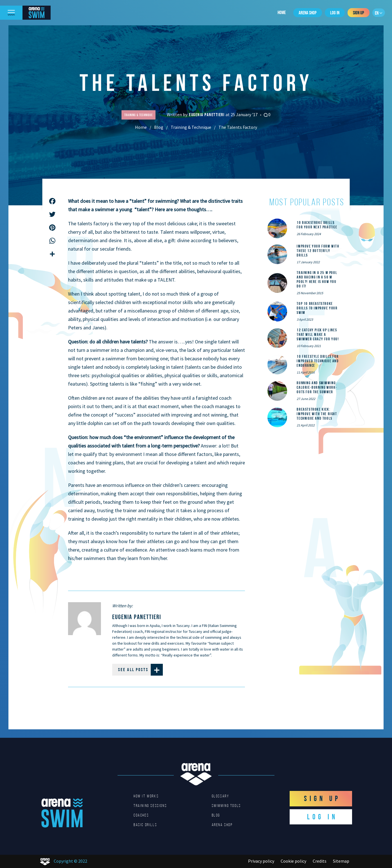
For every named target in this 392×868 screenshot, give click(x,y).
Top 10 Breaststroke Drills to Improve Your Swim (317, 308)
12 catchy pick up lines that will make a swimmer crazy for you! (318, 334)
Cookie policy (293, 861)
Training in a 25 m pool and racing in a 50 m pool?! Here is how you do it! (317, 279)
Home (282, 12)
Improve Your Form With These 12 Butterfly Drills (318, 251)
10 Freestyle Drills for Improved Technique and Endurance (318, 361)
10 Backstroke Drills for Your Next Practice (317, 225)
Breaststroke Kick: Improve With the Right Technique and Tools (317, 414)
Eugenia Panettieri (207, 115)
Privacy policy (261, 861)
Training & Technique (191, 127)
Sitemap (341, 861)
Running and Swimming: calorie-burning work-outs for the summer (317, 387)
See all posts (140, 670)
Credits (320, 861)
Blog (159, 127)
